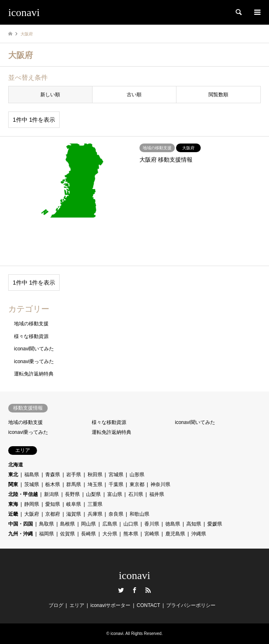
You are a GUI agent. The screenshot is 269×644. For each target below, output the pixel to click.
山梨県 (93, 494)
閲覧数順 (218, 95)
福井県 (157, 494)
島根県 (67, 524)
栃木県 (53, 484)
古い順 (134, 95)
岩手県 (74, 475)
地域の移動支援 (31, 324)
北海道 (16, 465)
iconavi (135, 576)
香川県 (152, 524)
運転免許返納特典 (34, 374)
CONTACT (148, 605)
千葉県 (116, 484)
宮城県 (116, 475)
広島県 (110, 524)
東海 (13, 504)
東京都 (137, 484)
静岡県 (32, 504)
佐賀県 (67, 534)
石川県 (136, 494)
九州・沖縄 (21, 534)
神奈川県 (160, 484)
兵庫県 (95, 514)
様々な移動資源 (31, 336)
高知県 (194, 524)
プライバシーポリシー (191, 605)
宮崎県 (152, 534)
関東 (13, 484)
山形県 (137, 475)
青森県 (53, 475)
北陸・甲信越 (23, 494)
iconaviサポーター (110, 605)
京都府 (53, 514)
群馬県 (74, 484)
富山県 (115, 494)
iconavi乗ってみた (34, 361)
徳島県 (173, 524)
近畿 (13, 514)
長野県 (72, 494)
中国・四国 (21, 524)
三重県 (95, 504)
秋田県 (95, 475)
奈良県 (116, 514)
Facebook (134, 590)
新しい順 (50, 95)
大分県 (110, 534)
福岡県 (46, 534)
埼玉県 (95, 484)
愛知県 (53, 504)
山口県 (131, 524)
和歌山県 (139, 514)
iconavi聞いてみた (34, 349)
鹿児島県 (175, 534)
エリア (77, 605)
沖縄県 (199, 534)
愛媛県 (215, 524)
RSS (148, 590)
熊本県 (131, 534)
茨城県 (32, 484)
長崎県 (88, 534)
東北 (13, 475)
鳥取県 (46, 524)
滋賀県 (74, 514)
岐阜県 (74, 504)
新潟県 (51, 494)
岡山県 (88, 524)
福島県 (32, 475)
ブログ (56, 605)
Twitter (121, 590)
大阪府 (32, 514)
